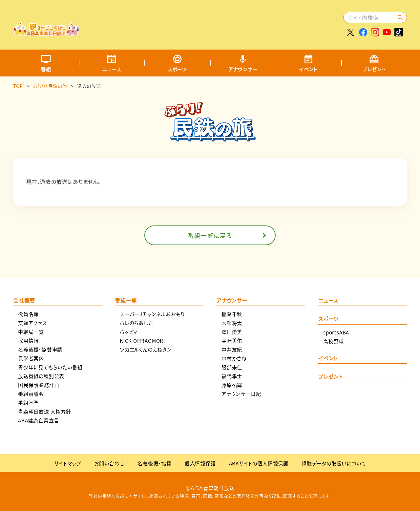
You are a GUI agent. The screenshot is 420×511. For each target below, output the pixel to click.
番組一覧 (126, 301)
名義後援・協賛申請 (40, 349)
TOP (18, 86)
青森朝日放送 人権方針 (45, 411)
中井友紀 (232, 349)
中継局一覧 (31, 332)
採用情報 (28, 341)
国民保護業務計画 (39, 385)
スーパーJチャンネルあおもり (152, 314)
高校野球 (334, 341)
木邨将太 (232, 323)
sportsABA (336, 332)
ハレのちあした (136, 323)
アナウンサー (243, 69)
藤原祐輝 (232, 385)
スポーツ (177, 69)
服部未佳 (232, 367)
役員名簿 (28, 314)
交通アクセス (32, 323)
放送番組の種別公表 (41, 376)
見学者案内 (31, 358)
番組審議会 (31, 394)
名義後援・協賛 (155, 463)
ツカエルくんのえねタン (146, 349)
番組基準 (28, 403)
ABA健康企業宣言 (39, 420)
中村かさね (234, 358)
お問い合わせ (109, 463)
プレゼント (374, 69)
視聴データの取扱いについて (334, 463)
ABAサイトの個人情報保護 (259, 463)
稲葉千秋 (232, 314)
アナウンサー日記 (241, 394)
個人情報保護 (200, 463)
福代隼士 (232, 376)
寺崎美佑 (232, 341)
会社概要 (24, 301)
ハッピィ (129, 332)
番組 (46, 69)
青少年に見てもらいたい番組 (50, 367)
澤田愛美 (232, 332)
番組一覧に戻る (210, 235)
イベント (308, 69)
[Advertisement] (222, 21)
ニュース (111, 69)
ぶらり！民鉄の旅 (50, 86)
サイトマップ (68, 463)
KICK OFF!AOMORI (142, 341)
